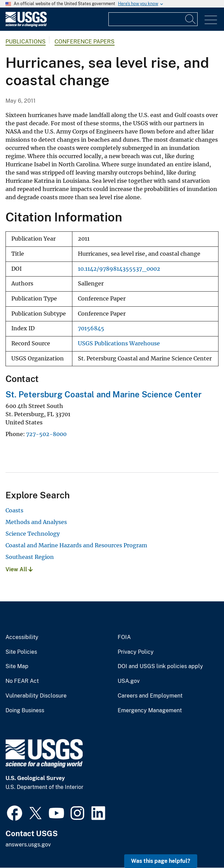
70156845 (91, 328)
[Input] (153, 19)
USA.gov (129, 681)
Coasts (14, 510)
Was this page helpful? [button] (161, 861)
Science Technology (33, 534)
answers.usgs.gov (28, 845)
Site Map (17, 666)
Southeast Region (30, 557)
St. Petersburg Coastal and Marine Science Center (104, 394)
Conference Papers (85, 42)
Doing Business (25, 711)
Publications (26, 42)
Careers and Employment (150, 696)
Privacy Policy (136, 652)
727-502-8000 (46, 434)
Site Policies (21, 652)
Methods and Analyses (36, 522)
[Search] (191, 19)
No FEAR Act (22, 681)
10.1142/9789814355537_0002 (119, 269)
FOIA (124, 637)
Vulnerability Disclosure (36, 696)
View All (19, 569)
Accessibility (22, 637)
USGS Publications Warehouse (119, 343)
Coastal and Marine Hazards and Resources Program (76, 545)
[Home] (26, 25)
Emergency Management (150, 711)
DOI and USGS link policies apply (160, 666)
